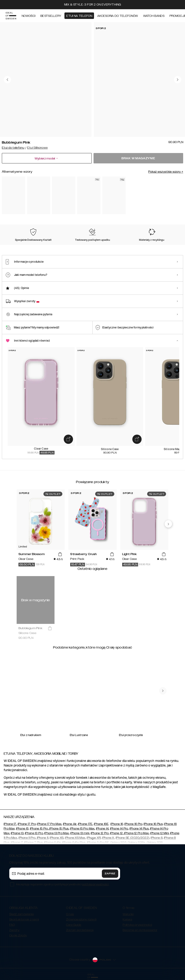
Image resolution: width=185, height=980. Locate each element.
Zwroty (14, 930)
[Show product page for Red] (89, 195)
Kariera (127, 920)
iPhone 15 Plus (59, 829)
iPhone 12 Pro (100, 833)
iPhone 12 (117, 833)
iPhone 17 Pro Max (49, 824)
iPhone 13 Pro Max (57, 833)
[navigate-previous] (168, 524)
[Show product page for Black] (39, 195)
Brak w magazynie (138, 158)
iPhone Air (70, 824)
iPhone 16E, (102, 824)
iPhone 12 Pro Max (136, 833)
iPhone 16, (117, 824)
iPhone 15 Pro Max (82, 829)
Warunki (128, 914)
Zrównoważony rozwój (81, 920)
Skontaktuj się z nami (24, 920)
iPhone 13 (17, 833)
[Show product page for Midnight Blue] (64, 195)
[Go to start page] (11, 16)
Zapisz (110, 874)
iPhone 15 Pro (39, 829)
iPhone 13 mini (80, 833)
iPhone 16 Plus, (154, 824)
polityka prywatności (96, 884)
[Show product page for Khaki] (114, 195)
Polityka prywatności (137, 925)
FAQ (12, 925)
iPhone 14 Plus (139, 829)
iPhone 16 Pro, (134, 824)
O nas (70, 914)
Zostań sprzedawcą (80, 930)
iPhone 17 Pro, (27, 824)
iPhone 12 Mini (159, 833)
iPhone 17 (10, 824)
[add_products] (68, 439)
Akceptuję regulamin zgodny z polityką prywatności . (63, 884)
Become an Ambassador (140, 930)
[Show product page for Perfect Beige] (14, 195)
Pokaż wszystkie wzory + (166, 172)
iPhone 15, (23, 829)
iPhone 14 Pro (119, 829)
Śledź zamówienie (21, 914)
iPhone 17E (85, 824)
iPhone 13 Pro (34, 833)
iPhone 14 (102, 829)
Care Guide (74, 925)
